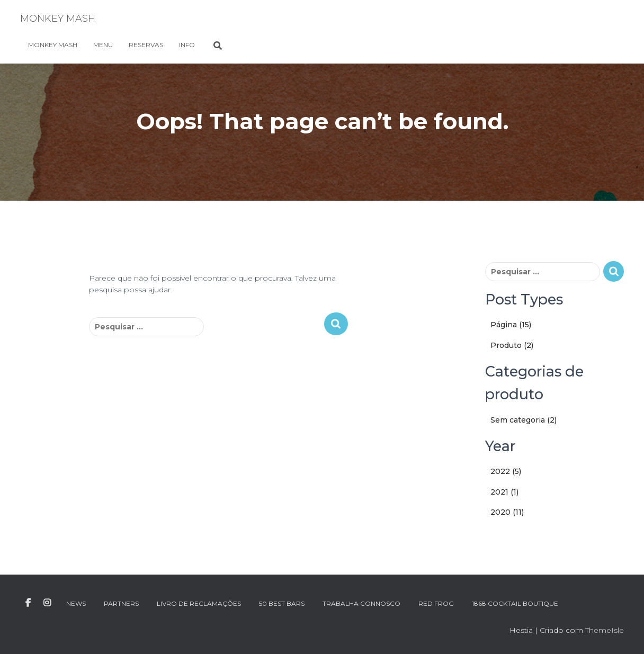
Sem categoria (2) (524, 420)
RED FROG (436, 603)
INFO (187, 45)
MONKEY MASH (53, 45)
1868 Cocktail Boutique (515, 603)
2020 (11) (507, 512)
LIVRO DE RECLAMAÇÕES (199, 603)
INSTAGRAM (47, 603)
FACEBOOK (28, 603)
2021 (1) (504, 492)
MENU (103, 45)
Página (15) (511, 325)
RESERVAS (146, 45)
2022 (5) (506, 471)
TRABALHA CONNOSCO (361, 603)
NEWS (76, 603)
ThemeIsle (605, 630)
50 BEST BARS (282, 603)
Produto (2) (512, 345)
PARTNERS (121, 603)
